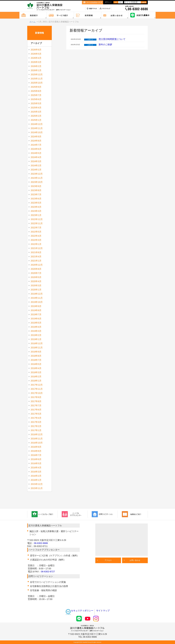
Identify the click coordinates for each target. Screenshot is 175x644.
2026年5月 (36, 54)
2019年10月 (37, 302)
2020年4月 (36, 281)
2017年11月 (37, 389)
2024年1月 (36, 170)
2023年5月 (36, 203)
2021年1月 (36, 261)
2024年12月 (37, 124)
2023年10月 (37, 182)
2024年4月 (36, 157)
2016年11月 (37, 439)
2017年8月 (36, 401)
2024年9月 (36, 137)
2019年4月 (36, 327)
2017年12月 (37, 385)
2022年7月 (36, 228)
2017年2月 (36, 426)
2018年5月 (36, 364)
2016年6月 (36, 459)
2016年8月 (36, 451)
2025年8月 (36, 91)
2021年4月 (36, 257)
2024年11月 (37, 128)
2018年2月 (36, 377)
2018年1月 (36, 381)
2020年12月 (37, 265)
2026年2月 (36, 66)
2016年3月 (36, 472)
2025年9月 (36, 87)
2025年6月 (36, 99)
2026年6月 (36, 50)
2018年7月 (36, 360)
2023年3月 (36, 211)
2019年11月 (37, 298)
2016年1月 (36, 480)
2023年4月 (36, 207)
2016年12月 (37, 434)
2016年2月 (36, 476)
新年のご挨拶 (105, 45)
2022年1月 (36, 244)
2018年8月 (36, 356)
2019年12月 (37, 294)
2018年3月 (36, 372)
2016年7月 (36, 455)
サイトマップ (103, 611)
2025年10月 (37, 83)
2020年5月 (36, 277)
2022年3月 (36, 240)
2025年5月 (36, 103)
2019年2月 (36, 335)
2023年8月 (36, 190)
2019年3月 (36, 331)
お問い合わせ (135, 560)
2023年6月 (36, 199)
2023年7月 (36, 194)
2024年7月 (36, 145)
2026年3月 (36, 62)
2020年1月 (36, 290)
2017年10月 (37, 393)
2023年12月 (37, 174)
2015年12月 (37, 484)
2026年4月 (36, 58)
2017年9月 (36, 397)
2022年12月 (37, 219)
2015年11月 (37, 488)
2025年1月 (36, 120)
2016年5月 (36, 463)
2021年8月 (36, 252)
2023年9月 (36, 186)
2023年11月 (37, 178)
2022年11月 (37, 223)
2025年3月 (36, 112)
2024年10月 (37, 132)
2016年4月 (36, 468)
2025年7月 (36, 95)
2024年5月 (36, 153)
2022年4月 (36, 236)
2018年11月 (37, 348)
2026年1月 (36, 70)
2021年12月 (37, 248)
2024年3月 (36, 161)
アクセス (108, 560)
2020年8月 (36, 269)
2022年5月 (36, 232)
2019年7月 (36, 314)
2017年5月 (36, 414)
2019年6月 (36, 319)
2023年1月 (36, 215)
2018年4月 (36, 368)
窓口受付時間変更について (112, 39)
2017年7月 (36, 405)
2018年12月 (37, 343)
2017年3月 (36, 422)
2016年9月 (36, 447)
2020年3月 (36, 285)
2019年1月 (36, 339)
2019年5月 (36, 323)
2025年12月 (37, 74)
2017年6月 (36, 410)
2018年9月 (36, 352)
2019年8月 (36, 310)
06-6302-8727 (48, 572)
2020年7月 (36, 273)
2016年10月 (37, 443)
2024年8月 (36, 141)
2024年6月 (36, 149)
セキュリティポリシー (79, 611)
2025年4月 (36, 108)
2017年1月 (36, 430)
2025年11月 (37, 79)
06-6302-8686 (41, 543)
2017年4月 (36, 418)
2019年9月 (36, 306)
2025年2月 (36, 116)
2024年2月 (36, 166)
